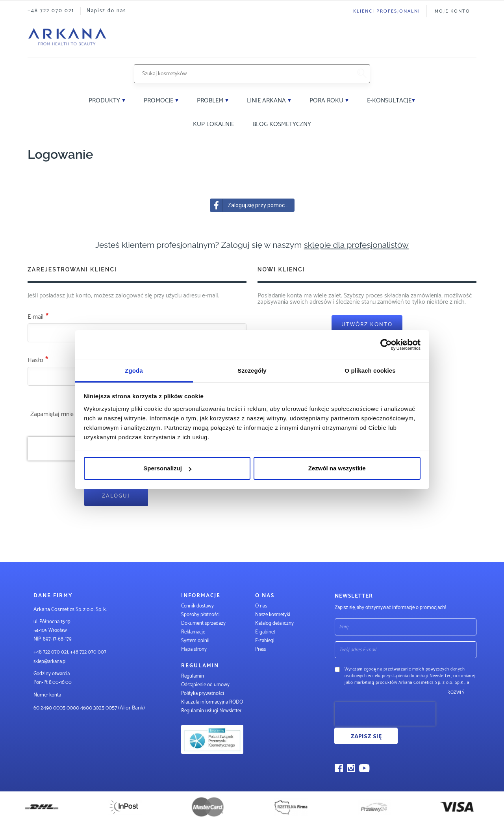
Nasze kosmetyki (273, 615)
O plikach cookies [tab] (370, 370)
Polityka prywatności (203, 694)
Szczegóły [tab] (252, 370)
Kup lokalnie (214, 124)
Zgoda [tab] (134, 370)
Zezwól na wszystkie (337, 468)
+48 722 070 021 (51, 11)
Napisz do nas (106, 11)
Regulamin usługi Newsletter (211, 711)
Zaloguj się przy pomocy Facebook (252, 205)
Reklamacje (193, 632)
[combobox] (243, 74)
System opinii (195, 641)
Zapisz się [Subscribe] (366, 736)
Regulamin (193, 676)
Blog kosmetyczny (282, 124)
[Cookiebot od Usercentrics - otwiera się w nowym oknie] (386, 345)
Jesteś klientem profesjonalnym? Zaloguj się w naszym (252, 245)
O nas (261, 606)
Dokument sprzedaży (203, 623)
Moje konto (452, 11)
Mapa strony (194, 649)
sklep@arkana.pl (50, 662)
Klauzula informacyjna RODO (212, 702)
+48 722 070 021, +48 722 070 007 (70, 652)
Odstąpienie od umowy (205, 685)
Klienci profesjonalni (387, 11)
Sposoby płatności (200, 615)
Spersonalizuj (167, 468)
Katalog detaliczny (274, 623)
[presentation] (385, 714)
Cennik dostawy (197, 606)
